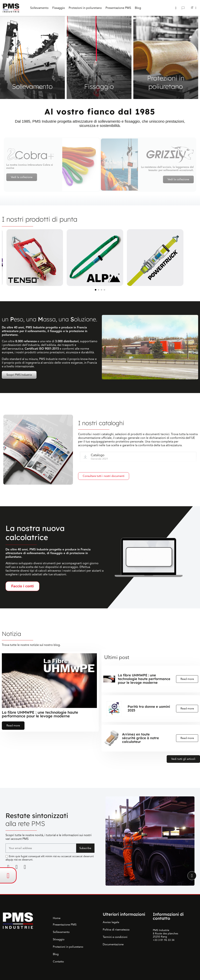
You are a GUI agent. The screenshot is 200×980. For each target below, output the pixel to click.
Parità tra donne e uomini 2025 (149, 708)
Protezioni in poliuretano (68, 947)
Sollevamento (61, 932)
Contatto (58, 962)
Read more (13, 725)
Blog (56, 954)
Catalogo (98, 455)
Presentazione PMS (65, 925)
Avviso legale (111, 922)
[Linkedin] (8, 867)
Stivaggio (59, 939)
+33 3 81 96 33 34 (164, 940)
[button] (176, 8)
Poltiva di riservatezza (116, 930)
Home (57, 918)
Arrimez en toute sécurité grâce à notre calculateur (141, 738)
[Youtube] (25, 867)
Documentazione (113, 944)
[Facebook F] (17, 867)
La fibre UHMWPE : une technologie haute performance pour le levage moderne (40, 714)
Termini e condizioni (115, 937)
